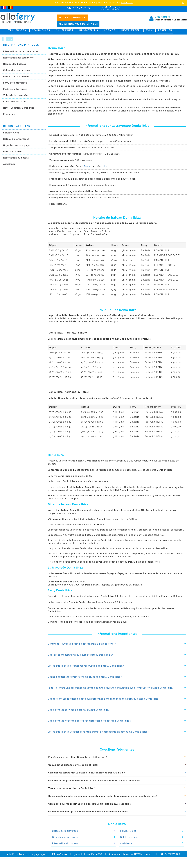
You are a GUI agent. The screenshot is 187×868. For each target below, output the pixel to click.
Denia (87, 166)
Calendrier (65, 30)
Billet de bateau (12, 151)
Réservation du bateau (16, 158)
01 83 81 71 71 (120, 8)
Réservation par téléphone (18, 58)
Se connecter (180, 20)
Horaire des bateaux (15, 64)
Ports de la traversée (15, 89)
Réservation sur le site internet (21, 51)
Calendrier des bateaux (17, 70)
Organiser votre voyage (17, 145)
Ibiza (9, 39)
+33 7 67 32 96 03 (79, 7)
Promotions (89, 30)
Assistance (9, 164)
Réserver (165, 30)
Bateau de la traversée (16, 77)
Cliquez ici (127, 3)
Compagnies (41, 30)
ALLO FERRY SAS (170, 854)
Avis (149, 30)
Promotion (9, 114)
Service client (11, 133)
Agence (110, 30)
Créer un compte (164, 20)
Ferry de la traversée (15, 83)
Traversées (17, 30)
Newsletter (130, 30)
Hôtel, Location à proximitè (19, 108)
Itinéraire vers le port (15, 102)
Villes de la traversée (15, 95)
